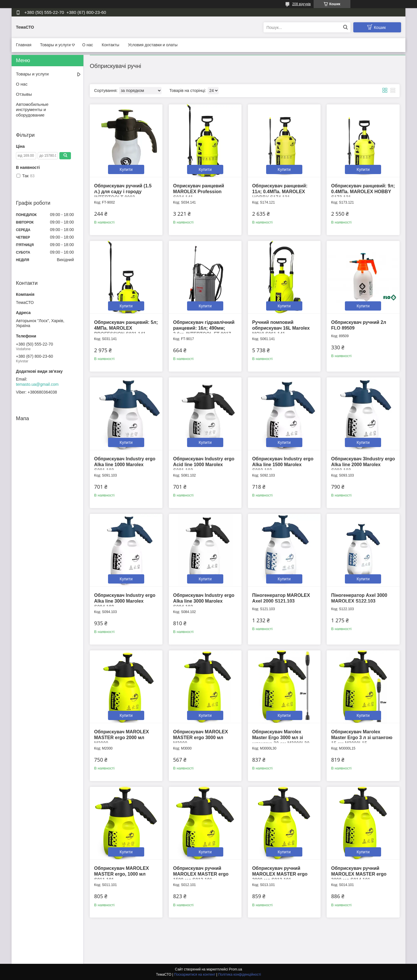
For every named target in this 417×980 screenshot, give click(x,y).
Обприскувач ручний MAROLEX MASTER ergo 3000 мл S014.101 (359, 874)
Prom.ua (236, 969)
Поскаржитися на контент (195, 975)
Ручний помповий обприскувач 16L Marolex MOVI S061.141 (281, 328)
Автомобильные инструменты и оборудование (32, 110)
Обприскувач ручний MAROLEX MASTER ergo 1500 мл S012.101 (201, 874)
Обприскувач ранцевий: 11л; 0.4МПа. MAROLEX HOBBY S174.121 (280, 192)
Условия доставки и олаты (153, 45)
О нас (88, 45)
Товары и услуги (55, 45)
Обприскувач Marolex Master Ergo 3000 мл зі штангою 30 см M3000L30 (281, 738)
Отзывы (24, 94)
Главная (24, 45)
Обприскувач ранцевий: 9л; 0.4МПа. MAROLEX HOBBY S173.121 (363, 192)
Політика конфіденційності (239, 975)
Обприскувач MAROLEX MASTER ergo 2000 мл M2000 (121, 738)
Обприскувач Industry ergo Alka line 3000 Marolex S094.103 (125, 601)
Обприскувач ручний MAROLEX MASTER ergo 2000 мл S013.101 (280, 874)
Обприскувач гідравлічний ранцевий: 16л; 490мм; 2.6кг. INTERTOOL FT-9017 (204, 328)
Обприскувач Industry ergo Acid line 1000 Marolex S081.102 (204, 465)
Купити (126, 169)
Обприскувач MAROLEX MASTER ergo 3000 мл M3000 (201, 738)
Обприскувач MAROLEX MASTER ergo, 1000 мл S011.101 (121, 874)
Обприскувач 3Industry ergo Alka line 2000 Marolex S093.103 (363, 465)
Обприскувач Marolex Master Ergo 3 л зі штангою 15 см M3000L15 (362, 738)
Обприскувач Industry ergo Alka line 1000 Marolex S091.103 (125, 465)
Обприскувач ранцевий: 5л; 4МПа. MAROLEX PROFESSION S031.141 (126, 328)
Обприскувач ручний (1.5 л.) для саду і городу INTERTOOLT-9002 (123, 192)
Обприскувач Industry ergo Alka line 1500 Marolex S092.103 (283, 465)
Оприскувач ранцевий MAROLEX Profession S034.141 (199, 192)
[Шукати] (345, 27)
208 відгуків (301, 4)
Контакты (110, 45)
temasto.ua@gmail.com (37, 384)
